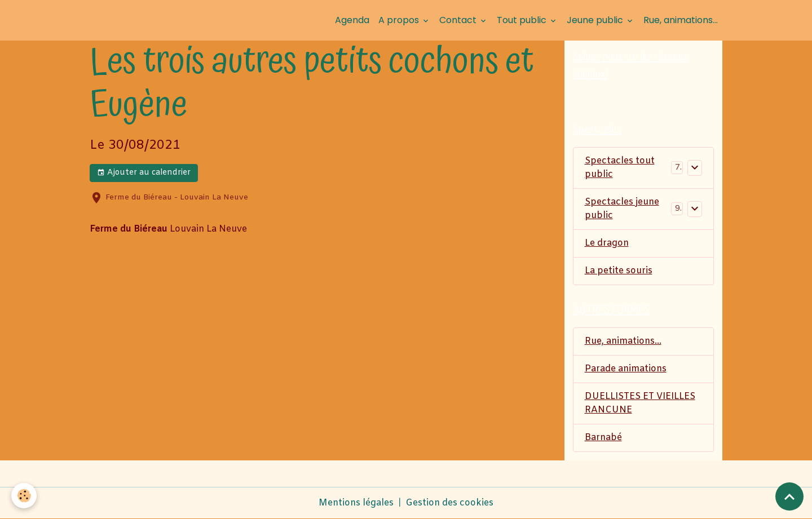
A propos (400, 20)
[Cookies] (24, 496)
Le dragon (607, 243)
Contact (459, 20)
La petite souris (619, 271)
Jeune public (596, 20)
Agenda (352, 20)
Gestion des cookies (449, 503)
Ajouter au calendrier (144, 173)
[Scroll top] (789, 496)
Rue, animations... (681, 20)
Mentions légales (356, 503)
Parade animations (626, 369)
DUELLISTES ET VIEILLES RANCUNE (640, 403)
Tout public (523, 20)
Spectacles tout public (620, 168)
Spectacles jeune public (622, 209)
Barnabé (603, 438)
